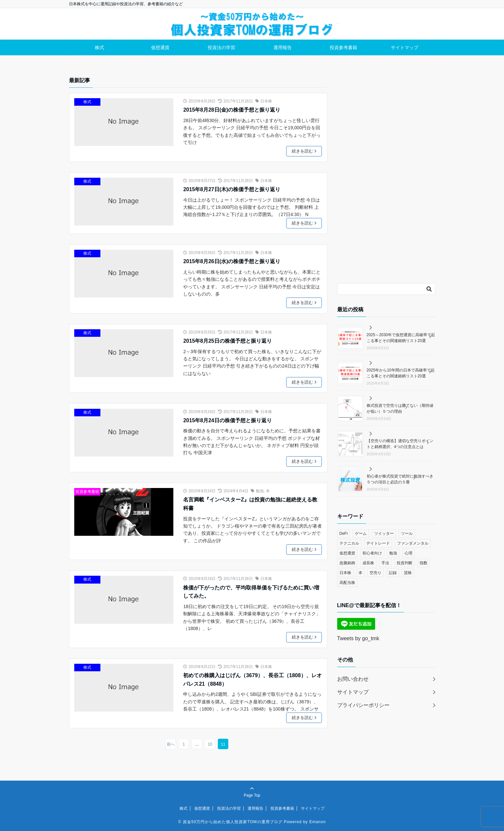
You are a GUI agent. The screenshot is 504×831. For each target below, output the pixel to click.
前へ (171, 744)
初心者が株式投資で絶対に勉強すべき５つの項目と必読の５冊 (400, 479)
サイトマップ (405, 47)
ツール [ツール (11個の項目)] (407, 533)
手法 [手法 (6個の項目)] (385, 563)
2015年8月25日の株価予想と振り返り (227, 341)
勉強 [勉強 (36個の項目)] (393, 553)
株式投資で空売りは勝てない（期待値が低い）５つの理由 (400, 408)
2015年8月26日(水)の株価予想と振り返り (232, 261)
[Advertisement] (386, 174)
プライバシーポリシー (363, 705)
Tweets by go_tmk (358, 638)
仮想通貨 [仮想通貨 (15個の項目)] (347, 553)
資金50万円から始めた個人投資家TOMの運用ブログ (233, 822)
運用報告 (283, 47)
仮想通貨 (160, 47)
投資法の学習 (221, 47)
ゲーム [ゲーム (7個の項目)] (361, 533)
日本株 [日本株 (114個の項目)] (345, 573)
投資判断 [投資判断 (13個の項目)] (405, 563)
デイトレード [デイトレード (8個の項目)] (378, 543)
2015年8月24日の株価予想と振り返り (227, 420)
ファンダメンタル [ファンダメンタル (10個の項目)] (413, 543)
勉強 (260, 491)
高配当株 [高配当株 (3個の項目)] (347, 583)
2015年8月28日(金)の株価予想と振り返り (232, 110)
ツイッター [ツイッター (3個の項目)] (384, 533)
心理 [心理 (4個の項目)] (408, 553)
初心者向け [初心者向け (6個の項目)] (372, 553)
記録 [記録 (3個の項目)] (393, 573)
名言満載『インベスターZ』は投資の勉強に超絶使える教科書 (250, 504)
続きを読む (305, 151)
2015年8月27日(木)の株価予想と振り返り (232, 189)
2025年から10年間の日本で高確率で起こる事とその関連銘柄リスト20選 (401, 373)
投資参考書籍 (343, 47)
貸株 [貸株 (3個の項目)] (408, 573)
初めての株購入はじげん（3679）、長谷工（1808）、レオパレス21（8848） (252, 680)
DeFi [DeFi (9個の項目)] (344, 533)
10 (210, 744)
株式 (99, 47)
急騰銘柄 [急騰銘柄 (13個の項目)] (347, 563)
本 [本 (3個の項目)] (360, 573)
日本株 (266, 101)
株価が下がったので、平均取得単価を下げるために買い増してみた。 (251, 592)
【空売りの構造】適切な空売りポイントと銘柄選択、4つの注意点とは (400, 444)
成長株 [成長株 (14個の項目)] (368, 563)
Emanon (318, 822)
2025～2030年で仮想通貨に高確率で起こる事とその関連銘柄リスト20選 (401, 338)
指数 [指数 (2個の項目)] (424, 563)
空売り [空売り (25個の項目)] (375, 573)
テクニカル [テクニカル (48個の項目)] (349, 543)
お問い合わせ (353, 679)
